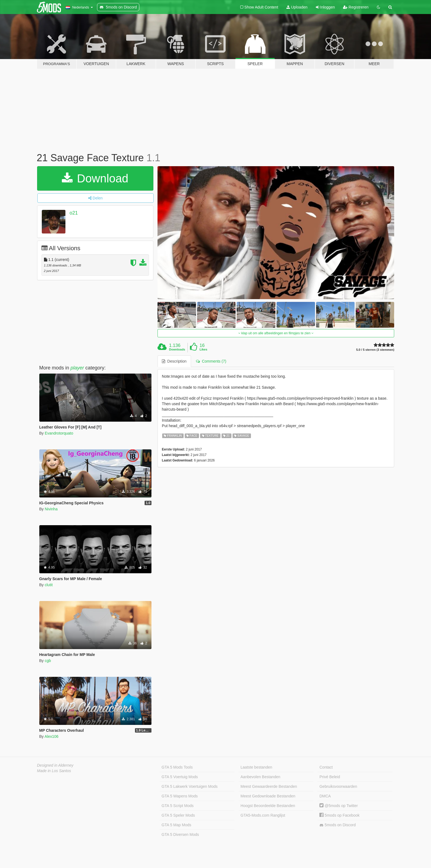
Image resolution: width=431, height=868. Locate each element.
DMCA (325, 796)
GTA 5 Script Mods (178, 806)
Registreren (356, 7)
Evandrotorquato (59, 433)
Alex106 (52, 736)
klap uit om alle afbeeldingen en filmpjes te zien (276, 333)
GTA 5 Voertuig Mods (180, 777)
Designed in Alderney (55, 765)
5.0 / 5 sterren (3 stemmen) (375, 350)
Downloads (177, 349)
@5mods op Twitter (339, 806)
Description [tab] (174, 361)
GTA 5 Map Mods (176, 825)
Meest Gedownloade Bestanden (268, 796)
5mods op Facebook (339, 815)
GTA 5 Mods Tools (177, 767)
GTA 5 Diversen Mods (180, 834)
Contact (326, 767)
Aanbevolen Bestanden (260, 777)
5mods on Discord (338, 825)
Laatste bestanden (256, 767)
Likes (203, 349)
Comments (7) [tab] (211, 361)
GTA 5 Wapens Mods (180, 796)
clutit (49, 585)
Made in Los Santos (54, 771)
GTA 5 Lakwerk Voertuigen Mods (190, 786)
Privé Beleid (330, 777)
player (77, 368)
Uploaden (297, 7)
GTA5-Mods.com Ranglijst (263, 815)
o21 (74, 213)
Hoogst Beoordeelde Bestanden (268, 806)
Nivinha (51, 509)
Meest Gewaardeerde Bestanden (269, 786)
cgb (48, 661)
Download (95, 178)
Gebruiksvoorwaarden (338, 786)
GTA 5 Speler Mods (178, 815)
